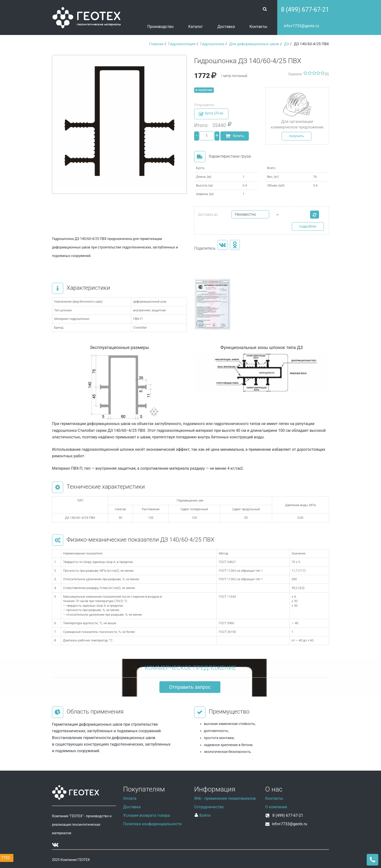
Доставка (226, 27)
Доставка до (208, 214)
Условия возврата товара (147, 815)
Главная (156, 44)
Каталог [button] (196, 27)
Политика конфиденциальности (152, 824)
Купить (235, 136)
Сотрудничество (209, 807)
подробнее (308, 226)
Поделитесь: (205, 248)
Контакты (258, 27)
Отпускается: (204, 105)
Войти (202, 815)
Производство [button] (160, 27)
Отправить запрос (190, 687)
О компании (276, 807)
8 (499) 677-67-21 (305, 10)
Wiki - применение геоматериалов (225, 798)
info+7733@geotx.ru (301, 26)
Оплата (130, 798)
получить (297, 136)
